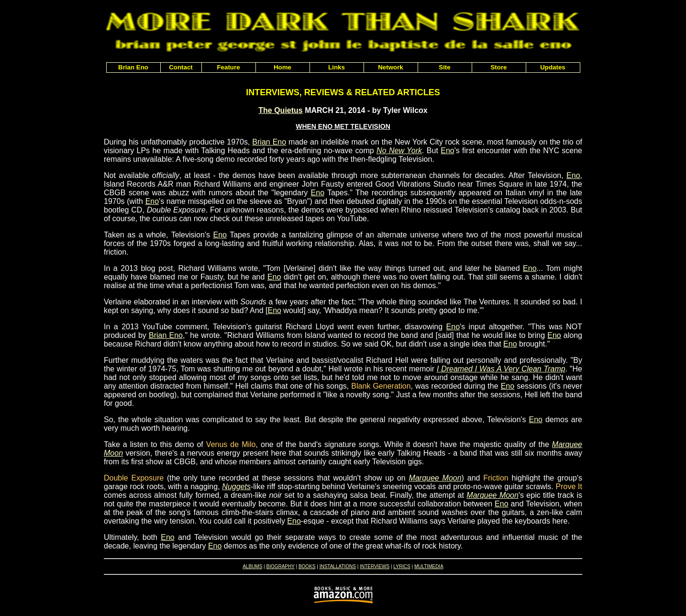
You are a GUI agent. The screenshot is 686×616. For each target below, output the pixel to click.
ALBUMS (252, 566)
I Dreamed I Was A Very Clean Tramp (501, 369)
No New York (399, 151)
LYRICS (402, 566)
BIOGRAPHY (280, 566)
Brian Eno (269, 142)
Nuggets (236, 487)
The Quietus (280, 110)
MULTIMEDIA (429, 566)
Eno (447, 151)
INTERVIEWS (375, 566)
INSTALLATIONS (338, 566)
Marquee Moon (435, 478)
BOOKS (307, 566)
